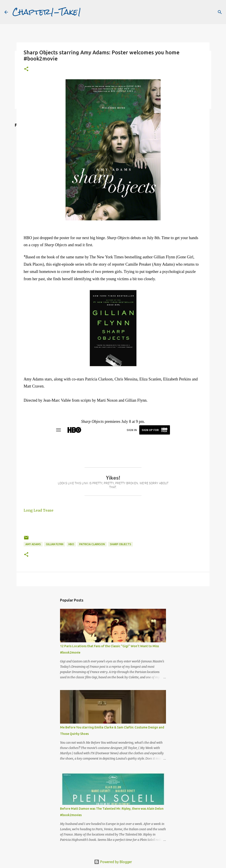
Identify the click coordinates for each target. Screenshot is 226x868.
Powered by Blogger (113, 862)
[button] (26, 69)
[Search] (220, 12)
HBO (71, 544)
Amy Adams (33, 544)
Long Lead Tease (39, 510)
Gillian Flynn (55, 544)
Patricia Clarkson (92, 544)
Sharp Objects (121, 544)
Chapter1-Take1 (47, 12)
